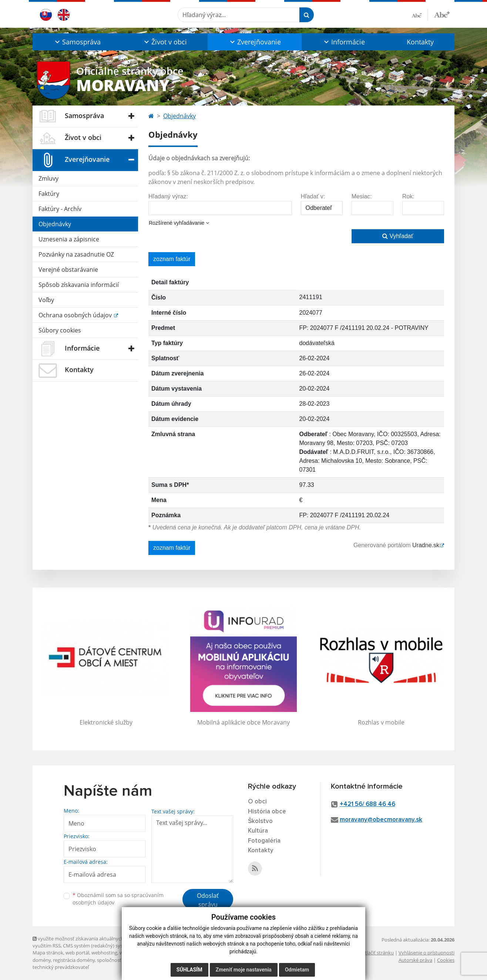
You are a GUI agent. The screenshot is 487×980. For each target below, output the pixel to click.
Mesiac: (362, 196)
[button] (77, 42)
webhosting (104, 953)
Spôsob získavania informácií (79, 285)
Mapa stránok (48, 953)
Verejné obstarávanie (68, 270)
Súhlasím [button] (189, 970)
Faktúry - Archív (60, 209)
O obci (257, 802)
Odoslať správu (208, 900)
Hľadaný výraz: (168, 196)
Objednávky (55, 224)
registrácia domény (74, 960)
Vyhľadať (398, 236)
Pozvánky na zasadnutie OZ (76, 254)
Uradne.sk (426, 545)
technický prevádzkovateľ (61, 967)
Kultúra (258, 831)
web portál (77, 953)
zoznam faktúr (172, 259)
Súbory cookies (60, 330)
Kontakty (420, 42)
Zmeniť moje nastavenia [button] (244, 970)
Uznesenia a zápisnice (69, 239)
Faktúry (49, 194)
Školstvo (260, 821)
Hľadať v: (313, 196)
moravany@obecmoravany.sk (381, 820)
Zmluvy (48, 178)
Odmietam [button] (297, 970)
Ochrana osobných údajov (76, 315)
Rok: (408, 196)
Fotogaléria (264, 841)
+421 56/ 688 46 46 (367, 804)
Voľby (46, 300)
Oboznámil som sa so (118, 899)
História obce (267, 812)
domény (42, 960)
